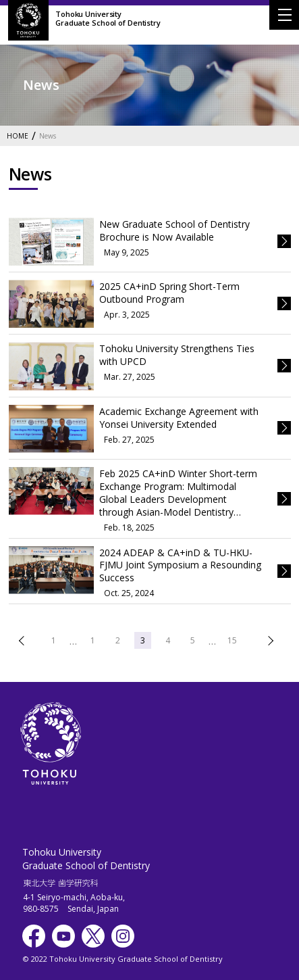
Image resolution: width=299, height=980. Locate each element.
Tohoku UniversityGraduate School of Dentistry (108, 18)
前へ (23, 641)
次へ (269, 641)
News (48, 136)
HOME (18, 136)
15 (232, 640)
